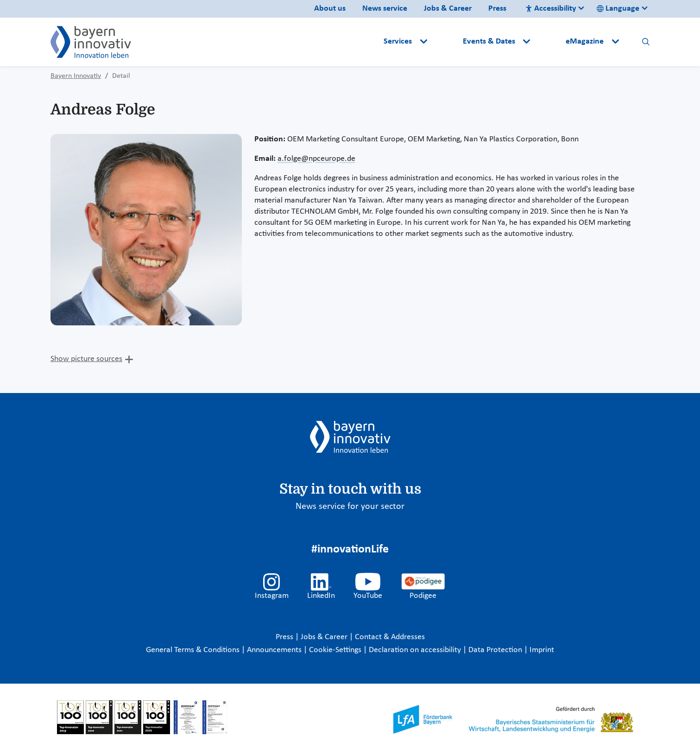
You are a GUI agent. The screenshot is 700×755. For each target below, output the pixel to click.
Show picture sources (86, 359)
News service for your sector (350, 507)
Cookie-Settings (335, 650)
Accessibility (551, 9)
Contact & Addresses (390, 637)
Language (618, 9)
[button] (446, 42)
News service (385, 9)
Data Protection (496, 650)
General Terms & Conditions (194, 650)
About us (330, 9)
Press (497, 9)
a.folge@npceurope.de (316, 159)
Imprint (542, 650)
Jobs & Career (448, 9)
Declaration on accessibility (416, 650)
